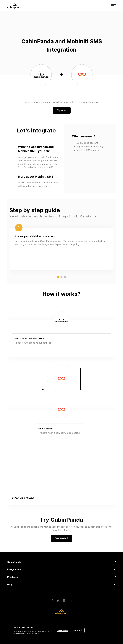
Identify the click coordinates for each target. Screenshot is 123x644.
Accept (78, 630)
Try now (62, 110)
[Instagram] (64, 601)
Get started (61, 538)
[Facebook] (52, 601)
